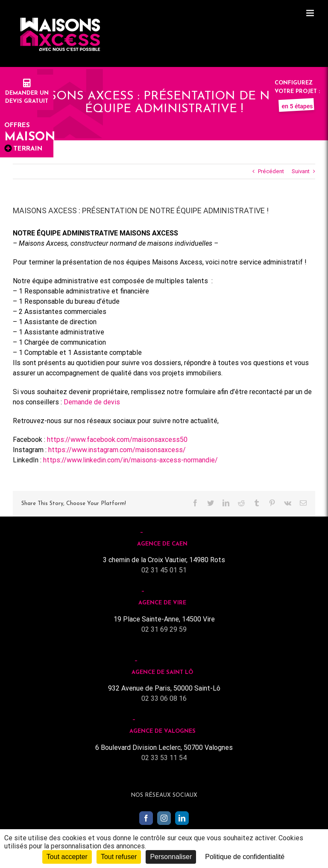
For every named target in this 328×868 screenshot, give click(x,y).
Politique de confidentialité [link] (245, 857)
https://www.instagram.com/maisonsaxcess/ (117, 450)
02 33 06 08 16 (164, 698)
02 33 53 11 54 (164, 758)
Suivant (301, 171)
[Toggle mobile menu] (311, 13)
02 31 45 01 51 (164, 570)
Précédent (271, 171)
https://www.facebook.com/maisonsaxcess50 (117, 440)
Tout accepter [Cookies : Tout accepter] (67, 857)
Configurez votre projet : (297, 91)
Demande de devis (92, 402)
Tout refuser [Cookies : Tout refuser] (119, 857)
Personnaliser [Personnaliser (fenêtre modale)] (171, 857)
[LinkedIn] (182, 818)
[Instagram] (164, 818)
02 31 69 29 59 (164, 629)
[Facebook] (146, 818)
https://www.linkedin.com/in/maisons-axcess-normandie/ (130, 460)
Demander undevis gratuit (27, 93)
